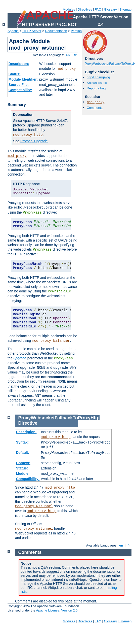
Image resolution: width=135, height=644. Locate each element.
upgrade (20, 358)
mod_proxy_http (28, 135)
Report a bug (96, 88)
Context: (23, 463)
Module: (23, 473)
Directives (85, 9)
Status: (14, 74)
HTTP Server (32, 31)
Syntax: (22, 442)
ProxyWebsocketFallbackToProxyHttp (59, 418)
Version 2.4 (79, 31)
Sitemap (125, 9)
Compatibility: (20, 90)
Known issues (97, 83)
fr (76, 55)
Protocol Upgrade (34, 141)
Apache (13, 31)
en (68, 55)
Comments (95, 108)
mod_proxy (66, 69)
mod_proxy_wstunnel (34, 506)
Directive (28, 423)
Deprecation (23, 115)
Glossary (110, 9)
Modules (69, 9)
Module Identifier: (23, 79)
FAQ (98, 9)
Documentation (56, 31)
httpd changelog (98, 77)
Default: (23, 453)
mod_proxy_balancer (51, 341)
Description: (19, 64)
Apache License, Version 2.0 (57, 610)
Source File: (19, 85)
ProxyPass (32, 213)
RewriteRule (59, 291)
